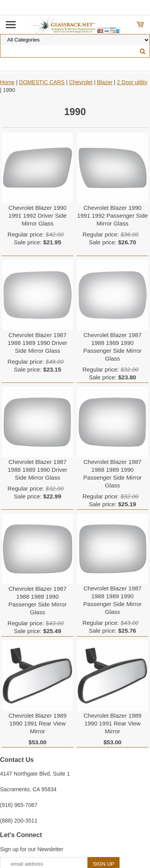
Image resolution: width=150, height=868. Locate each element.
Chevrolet (81, 82)
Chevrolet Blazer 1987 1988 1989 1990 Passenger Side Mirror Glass (112, 347)
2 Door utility (132, 82)
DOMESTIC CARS (42, 82)
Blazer (105, 82)
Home (7, 82)
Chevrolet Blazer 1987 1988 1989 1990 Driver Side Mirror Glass (38, 343)
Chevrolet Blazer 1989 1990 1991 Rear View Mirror (37, 723)
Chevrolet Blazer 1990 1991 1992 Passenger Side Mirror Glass (112, 216)
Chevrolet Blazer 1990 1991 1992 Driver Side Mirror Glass (37, 216)
